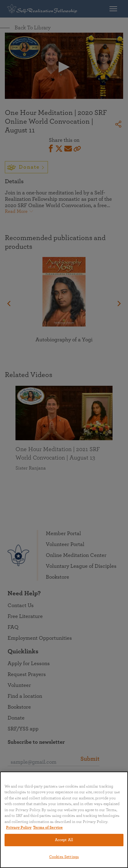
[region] (64, 820)
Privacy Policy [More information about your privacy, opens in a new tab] (19, 828)
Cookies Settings (64, 857)
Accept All (64, 840)
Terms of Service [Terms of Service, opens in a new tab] (48, 828)
